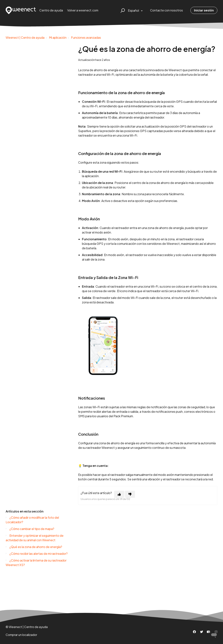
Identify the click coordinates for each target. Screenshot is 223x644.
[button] (122, 10)
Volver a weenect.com (83, 10)
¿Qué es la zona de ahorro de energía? (36, 547)
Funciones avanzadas (86, 37)
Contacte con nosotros (166, 10)
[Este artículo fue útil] (119, 494)
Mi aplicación (58, 37)
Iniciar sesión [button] (204, 10)
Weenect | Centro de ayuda (25, 37)
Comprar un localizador (21, 635)
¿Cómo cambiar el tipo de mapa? (32, 529)
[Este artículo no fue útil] (130, 494)
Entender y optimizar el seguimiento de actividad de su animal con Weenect (35, 538)
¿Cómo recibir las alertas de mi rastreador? (39, 554)
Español (134, 10)
